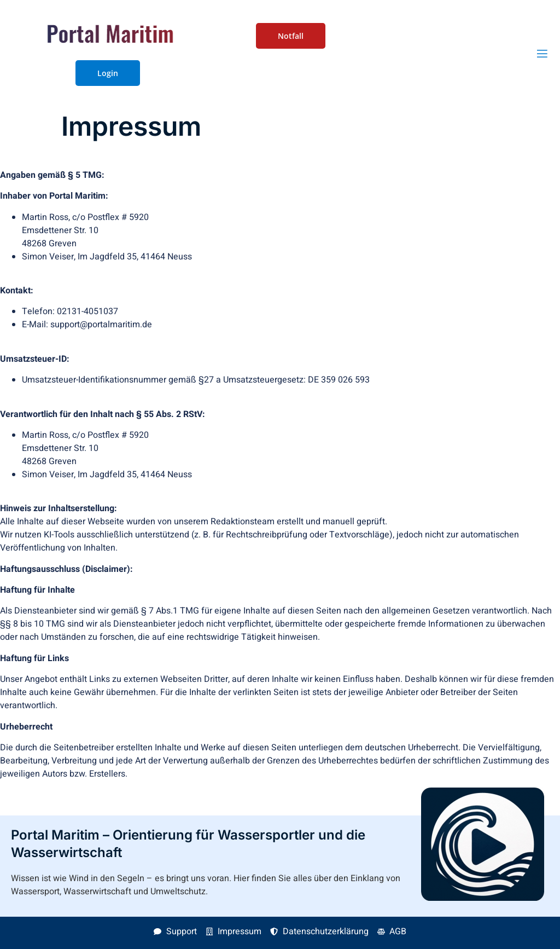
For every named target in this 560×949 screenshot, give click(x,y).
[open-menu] (542, 54)
